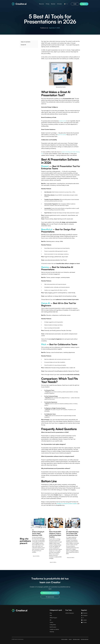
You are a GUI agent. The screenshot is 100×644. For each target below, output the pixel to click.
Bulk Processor (53, 627)
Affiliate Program (53, 618)
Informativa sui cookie (76, 639)
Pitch (44, 344)
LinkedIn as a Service (54, 629)
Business (53, 4)
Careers (51, 622)
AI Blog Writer (53, 625)
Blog (51, 613)
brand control (63, 121)
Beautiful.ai (47, 229)
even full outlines (62, 135)
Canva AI (46, 303)
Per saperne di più (50, 597)
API (50, 620)
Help (51, 615)
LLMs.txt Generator (70, 613)
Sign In (84, 4)
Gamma (45, 267)
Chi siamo (60, 4)
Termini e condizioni (64, 639)
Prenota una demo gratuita (50, 593)
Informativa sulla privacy (85, 639)
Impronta (70, 639)
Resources (41, 4)
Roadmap (52, 632)
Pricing (48, 4)
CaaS (75, 4)
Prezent (45, 166)
